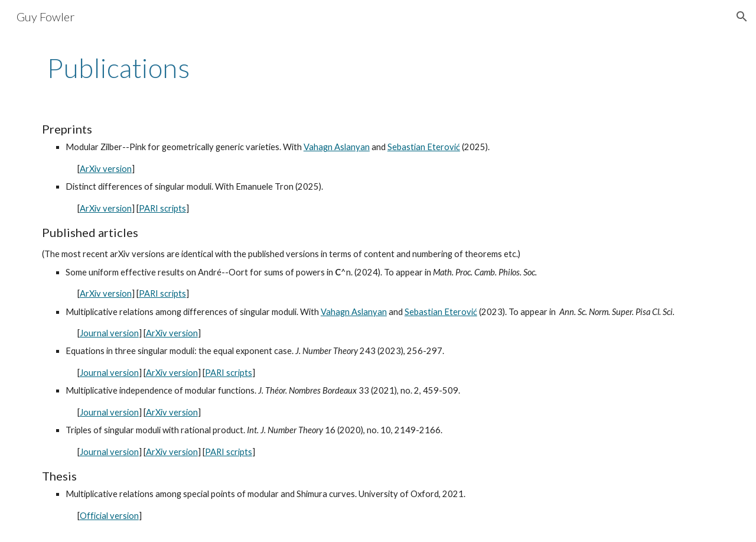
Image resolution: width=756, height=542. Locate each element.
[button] (742, 17)
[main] (378, 68)
